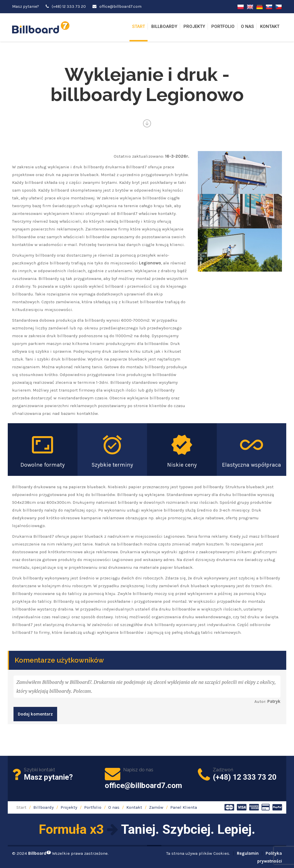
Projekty (194, 26)
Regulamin (248, 853)
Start (139, 26)
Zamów (156, 807)
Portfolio (223, 26)
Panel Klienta (184, 807)
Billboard (39, 853)
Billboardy (164, 26)
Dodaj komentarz (35, 714)
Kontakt (270, 26)
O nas (247, 26)
